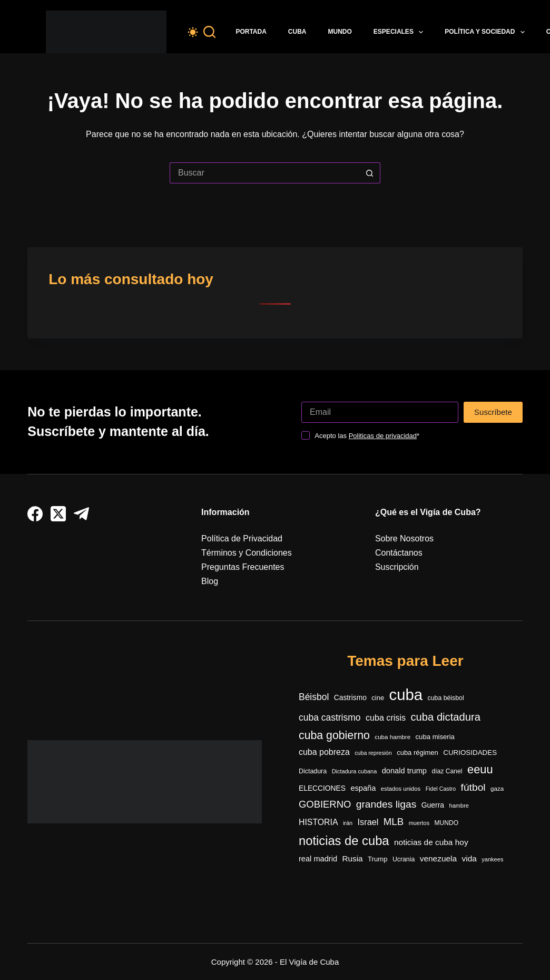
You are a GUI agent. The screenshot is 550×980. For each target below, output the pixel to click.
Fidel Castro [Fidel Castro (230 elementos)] (441, 789)
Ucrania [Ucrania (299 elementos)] (404, 859)
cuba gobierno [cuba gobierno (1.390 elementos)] (334, 735)
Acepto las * (367, 436)
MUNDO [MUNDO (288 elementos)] (446, 823)
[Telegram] (81, 514)
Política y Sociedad (487, 32)
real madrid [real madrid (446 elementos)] (318, 859)
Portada (251, 32)
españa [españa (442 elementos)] (363, 788)
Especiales (400, 32)
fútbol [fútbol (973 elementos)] (473, 787)
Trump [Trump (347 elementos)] (377, 859)
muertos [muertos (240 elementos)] (419, 823)
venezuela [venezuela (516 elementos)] (438, 858)
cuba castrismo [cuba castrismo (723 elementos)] (330, 717)
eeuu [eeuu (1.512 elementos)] (480, 769)
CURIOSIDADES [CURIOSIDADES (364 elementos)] (470, 753)
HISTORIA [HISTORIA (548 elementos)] (318, 822)
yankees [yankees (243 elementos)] (492, 859)
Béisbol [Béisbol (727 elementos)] (314, 697)
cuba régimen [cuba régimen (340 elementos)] (418, 753)
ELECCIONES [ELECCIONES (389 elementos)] (322, 788)
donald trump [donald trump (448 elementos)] (404, 771)
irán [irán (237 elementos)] (348, 823)
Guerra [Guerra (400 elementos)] (433, 805)
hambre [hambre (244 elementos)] (459, 806)
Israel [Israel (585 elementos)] (368, 822)
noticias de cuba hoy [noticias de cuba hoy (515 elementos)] (431, 842)
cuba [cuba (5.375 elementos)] (406, 695)
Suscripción (397, 567)
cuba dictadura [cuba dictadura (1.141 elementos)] (446, 717)
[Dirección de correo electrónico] (380, 412)
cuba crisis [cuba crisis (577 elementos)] (386, 717)
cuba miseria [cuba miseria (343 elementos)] (435, 737)
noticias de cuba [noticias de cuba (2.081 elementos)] (344, 841)
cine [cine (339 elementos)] (378, 698)
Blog (210, 581)
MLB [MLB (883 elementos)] (394, 822)
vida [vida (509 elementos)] (469, 858)
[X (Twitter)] (58, 514)
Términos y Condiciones (247, 553)
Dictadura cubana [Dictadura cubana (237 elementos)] (355, 771)
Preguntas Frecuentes (243, 567)
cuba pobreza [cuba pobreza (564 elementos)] (324, 752)
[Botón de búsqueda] (370, 173)
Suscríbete (493, 412)
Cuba (297, 32)
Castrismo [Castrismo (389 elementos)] (350, 698)
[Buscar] (209, 32)
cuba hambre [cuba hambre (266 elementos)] (392, 737)
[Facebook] (35, 514)
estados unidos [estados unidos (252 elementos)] (401, 789)
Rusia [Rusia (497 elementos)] (353, 858)
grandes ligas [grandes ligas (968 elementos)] (386, 804)
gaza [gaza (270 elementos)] (497, 788)
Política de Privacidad (242, 538)
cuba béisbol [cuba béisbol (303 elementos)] (446, 698)
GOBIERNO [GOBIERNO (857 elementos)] (325, 804)
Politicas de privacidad (383, 436)
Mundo (340, 32)
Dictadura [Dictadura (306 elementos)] (313, 771)
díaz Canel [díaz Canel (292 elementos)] (447, 771)
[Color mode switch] (193, 32)
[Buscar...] (264, 173)
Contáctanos (399, 553)
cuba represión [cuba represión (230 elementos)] (373, 753)
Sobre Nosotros (404, 538)
